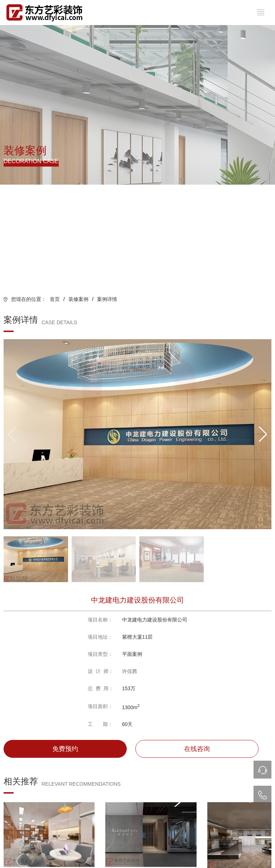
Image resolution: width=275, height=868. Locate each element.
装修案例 (78, 299)
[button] (263, 434)
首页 (55, 299)
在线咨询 (197, 749)
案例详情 (107, 299)
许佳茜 (130, 671)
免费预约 (65, 749)
